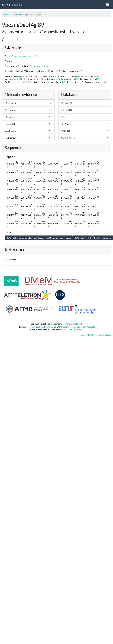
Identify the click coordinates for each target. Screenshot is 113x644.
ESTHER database (12, 5)
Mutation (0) (11, 103)
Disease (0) (10, 124)
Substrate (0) (11, 131)
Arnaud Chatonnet (74, 324)
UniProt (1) (66, 124)
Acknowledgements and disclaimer (96, 335)
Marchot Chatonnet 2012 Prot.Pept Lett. (77, 327)
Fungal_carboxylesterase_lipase (26, 56)
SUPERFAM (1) (68, 138)
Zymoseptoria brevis (39, 66)
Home (7, 14)
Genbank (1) (67, 103)
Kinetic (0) (10, 117)
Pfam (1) (65, 117)
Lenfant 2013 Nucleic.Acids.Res (42, 327)
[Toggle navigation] (107, 5)
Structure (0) (11, 110)
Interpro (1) (67, 110)
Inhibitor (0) (10, 138)
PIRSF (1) (66, 131)
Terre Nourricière (75, 330)
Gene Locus (17, 14)
